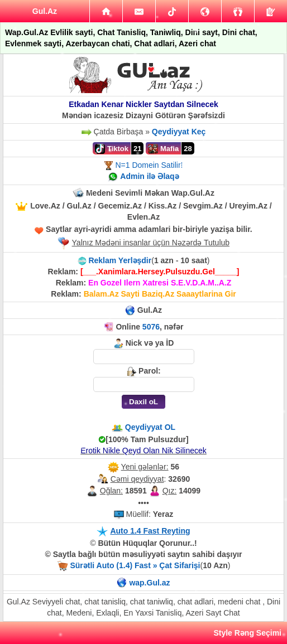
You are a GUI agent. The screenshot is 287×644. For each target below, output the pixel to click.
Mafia (163, 149)
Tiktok (112, 149)
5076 (151, 327)
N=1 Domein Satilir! (149, 165)
